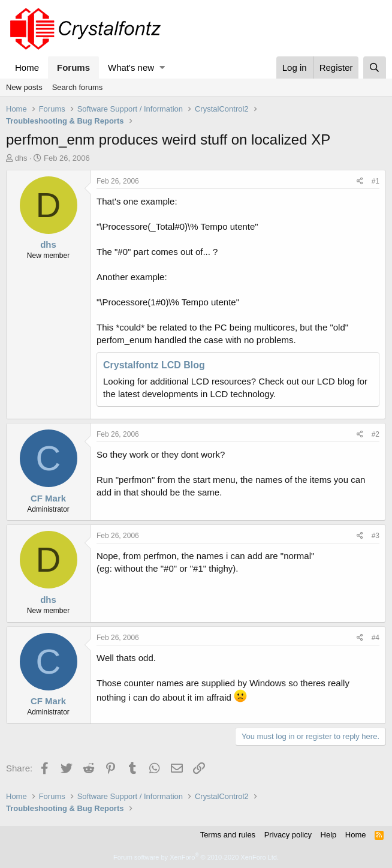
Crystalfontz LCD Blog (154, 365)
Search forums (78, 87)
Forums (73, 67)
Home (27, 67)
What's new (131, 67)
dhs (21, 158)
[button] (162, 67)
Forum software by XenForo (196, 857)
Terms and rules (228, 835)
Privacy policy (288, 835)
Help (329, 835)
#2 (376, 434)
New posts (24, 87)
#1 (376, 181)
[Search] (375, 67)
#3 (376, 536)
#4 (376, 638)
